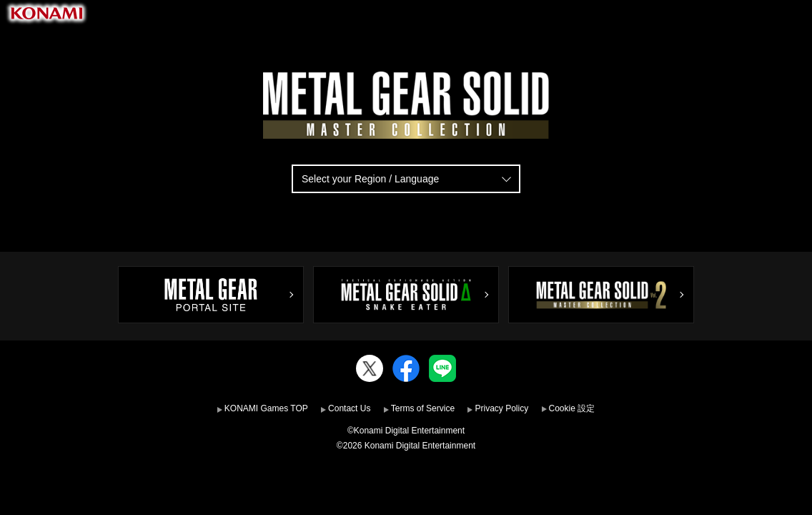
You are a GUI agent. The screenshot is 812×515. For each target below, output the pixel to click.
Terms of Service (423, 408)
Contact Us (349, 408)
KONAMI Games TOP (266, 408)
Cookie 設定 (572, 408)
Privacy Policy (501, 408)
